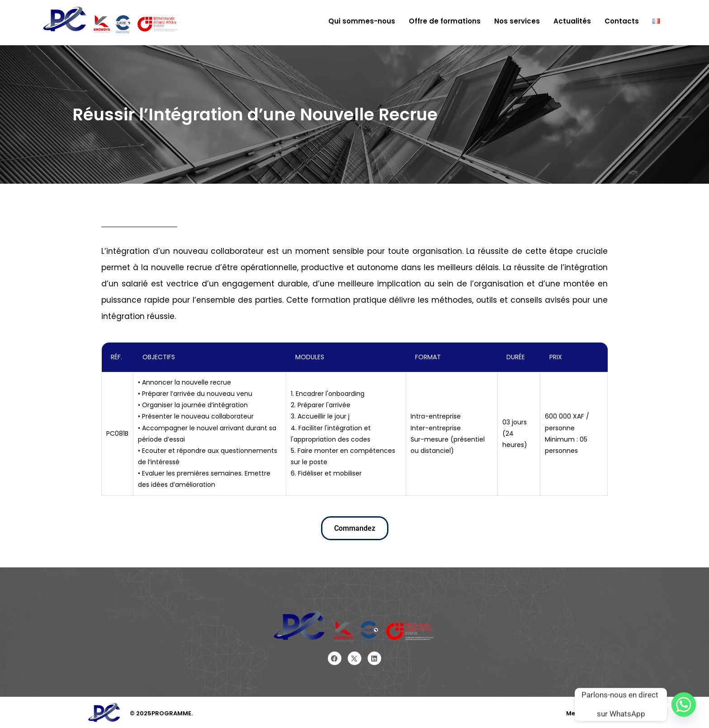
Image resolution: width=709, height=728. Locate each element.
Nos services (517, 21)
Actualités (572, 21)
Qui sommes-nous (362, 21)
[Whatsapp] (684, 704)
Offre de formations (445, 21)
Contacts (622, 21)
